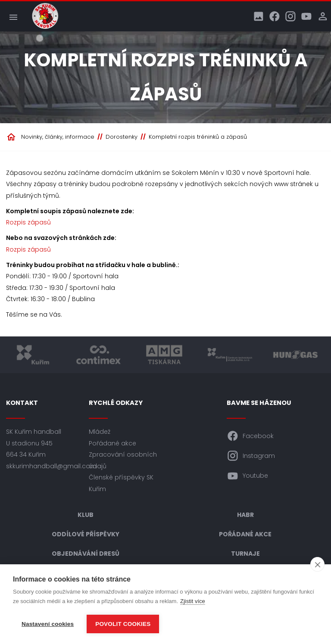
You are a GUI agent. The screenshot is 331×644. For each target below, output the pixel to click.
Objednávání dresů (86, 554)
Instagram (251, 456)
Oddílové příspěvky (86, 534)
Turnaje (245, 554)
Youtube (247, 476)
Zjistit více (193, 601)
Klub (86, 515)
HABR (245, 515)
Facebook (250, 436)
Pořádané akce (112, 443)
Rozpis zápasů (28, 222)
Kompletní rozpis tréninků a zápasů (198, 137)
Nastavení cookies (48, 624)
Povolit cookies (123, 624)
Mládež (100, 432)
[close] (317, 564)
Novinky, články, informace (58, 137)
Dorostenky (122, 137)
